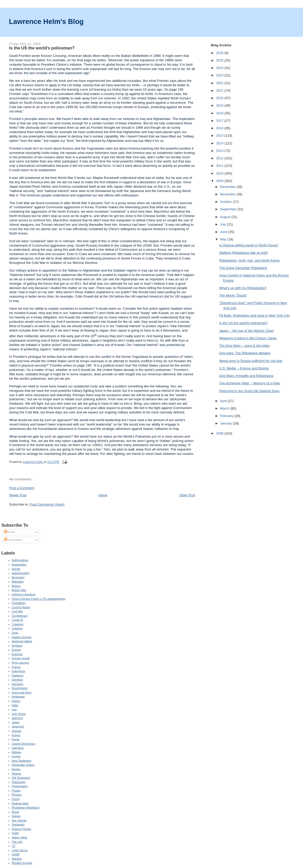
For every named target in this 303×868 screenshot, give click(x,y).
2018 (220, 113)
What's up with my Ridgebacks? (243, 288)
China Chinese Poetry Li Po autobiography (39, 599)
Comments (13, 540)
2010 (220, 173)
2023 (220, 75)
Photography (20, 786)
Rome (16, 812)
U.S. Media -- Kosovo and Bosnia (244, 368)
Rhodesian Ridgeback (26, 808)
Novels (16, 769)
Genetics (17, 680)
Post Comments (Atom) (47, 504)
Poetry (16, 799)
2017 (220, 121)
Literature (18, 748)
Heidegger (18, 697)
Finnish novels (21, 658)
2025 (220, 60)
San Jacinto (19, 820)
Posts (10, 532)
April (224, 401)
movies (16, 756)
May (224, 239)
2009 (220, 181)
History (16, 701)
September (229, 209)
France (16, 667)
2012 (220, 158)
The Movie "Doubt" (233, 295)
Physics (17, 795)
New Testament (22, 761)
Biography (18, 577)
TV (14, 846)
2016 (220, 128)
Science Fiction (21, 829)
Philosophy (19, 782)
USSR (16, 854)
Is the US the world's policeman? (243, 323)
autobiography (21, 573)
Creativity (18, 624)
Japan (16, 722)
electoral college (22, 641)
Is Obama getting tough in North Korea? (249, 245)
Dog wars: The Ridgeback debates (245, 353)
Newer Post (18, 495)
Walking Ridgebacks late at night (243, 253)
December (228, 187)
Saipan (16, 816)
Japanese (18, 726)
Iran (14, 709)
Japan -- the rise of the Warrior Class (246, 331)
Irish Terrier (19, 714)
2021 (220, 90)
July (223, 224)
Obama (16, 774)
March (225, 408)
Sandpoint (18, 824)
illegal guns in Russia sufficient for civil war (251, 361)
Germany (18, 684)
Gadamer (18, 675)
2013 (220, 151)
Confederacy (20, 616)
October (226, 202)
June (224, 232)
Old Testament (21, 778)
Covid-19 (17, 620)
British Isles (19, 590)
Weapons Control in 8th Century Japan (248, 338)
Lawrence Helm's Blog (46, 21)
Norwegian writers (23, 765)
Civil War (17, 611)
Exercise (17, 654)
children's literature (24, 594)
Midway (17, 752)
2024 (220, 68)
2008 (220, 433)
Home (103, 495)
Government (20, 688)
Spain (15, 833)
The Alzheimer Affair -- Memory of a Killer (250, 383)
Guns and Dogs (22, 692)
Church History (21, 607)
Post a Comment (22, 488)
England (17, 646)
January (226, 423)
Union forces (20, 850)
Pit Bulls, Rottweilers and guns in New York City (254, 315)
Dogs (15, 633)
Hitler (15, 705)
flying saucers (21, 663)
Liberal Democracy (24, 744)
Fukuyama (19, 671)
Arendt (16, 569)
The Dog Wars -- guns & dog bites (244, 346)
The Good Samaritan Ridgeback (243, 268)
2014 (220, 143)
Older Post (187, 495)
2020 (220, 98)
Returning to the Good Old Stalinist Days (249, 391)
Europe (16, 650)
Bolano (16, 586)
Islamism (17, 718)
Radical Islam (20, 803)
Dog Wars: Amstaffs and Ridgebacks (246, 376)
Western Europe (22, 863)
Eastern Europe (22, 637)
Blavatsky (18, 581)
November (228, 194)
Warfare (17, 859)
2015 (220, 136)
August (226, 217)
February (227, 416)
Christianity (19, 603)
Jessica (17, 731)
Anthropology (20, 560)
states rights (20, 837)
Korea (16, 739)
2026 (220, 53)
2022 (220, 83)
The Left (17, 842)
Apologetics (19, 565)
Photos (16, 791)
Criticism (17, 628)
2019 (220, 105)
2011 (220, 166)
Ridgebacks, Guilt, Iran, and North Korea (249, 260)
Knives (16, 735)
